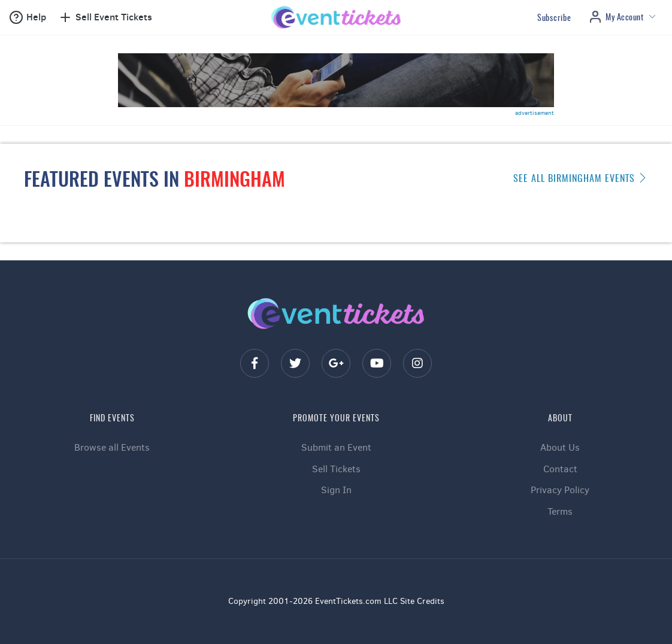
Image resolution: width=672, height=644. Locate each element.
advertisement (535, 113)
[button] (28, 17)
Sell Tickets (336, 469)
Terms (560, 511)
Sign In (336, 490)
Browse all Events (112, 447)
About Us (560, 447)
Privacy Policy (560, 490)
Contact (560, 469)
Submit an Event (336, 447)
